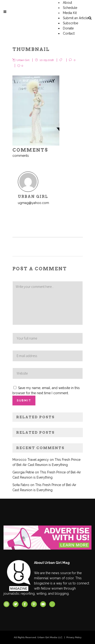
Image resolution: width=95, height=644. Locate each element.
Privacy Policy (74, 637)
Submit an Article (76, 18)
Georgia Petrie (23, 472)
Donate (68, 28)
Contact (69, 33)
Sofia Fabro (21, 485)
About (67, 3)
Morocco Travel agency (31, 460)
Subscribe (70, 23)
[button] (36, 111)
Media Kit (70, 13)
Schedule (70, 8)
